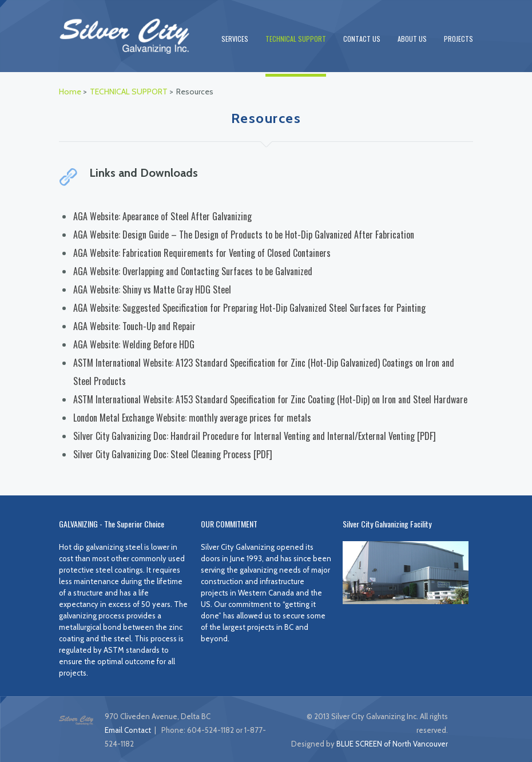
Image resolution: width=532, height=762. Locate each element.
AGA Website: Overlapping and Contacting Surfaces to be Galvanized (193, 271)
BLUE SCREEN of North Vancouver (392, 744)
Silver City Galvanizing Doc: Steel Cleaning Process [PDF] (173, 454)
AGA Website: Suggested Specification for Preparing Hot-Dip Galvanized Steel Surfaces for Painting (249, 308)
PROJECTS (458, 39)
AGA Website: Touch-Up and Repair (134, 326)
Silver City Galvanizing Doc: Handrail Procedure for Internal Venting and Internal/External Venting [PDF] (255, 436)
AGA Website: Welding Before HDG (134, 344)
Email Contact (128, 730)
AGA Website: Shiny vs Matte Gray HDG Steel (152, 289)
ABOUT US (412, 39)
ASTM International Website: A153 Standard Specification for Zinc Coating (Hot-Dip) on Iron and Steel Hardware (270, 399)
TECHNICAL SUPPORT (296, 39)
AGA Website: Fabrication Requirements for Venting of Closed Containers (202, 253)
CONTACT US (362, 39)
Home (70, 92)
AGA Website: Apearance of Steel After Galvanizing (162, 216)
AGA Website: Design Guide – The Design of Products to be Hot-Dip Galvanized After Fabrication (244, 235)
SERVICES (235, 39)
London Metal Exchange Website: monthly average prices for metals (192, 418)
